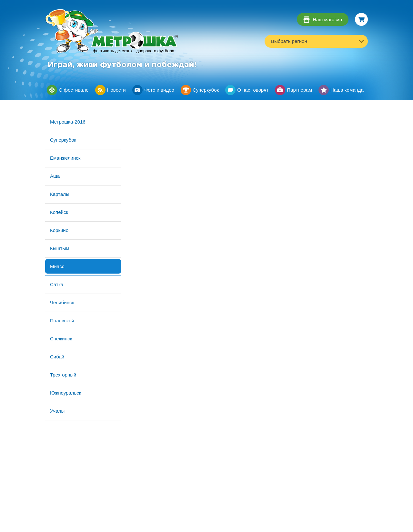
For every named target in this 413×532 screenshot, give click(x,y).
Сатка (57, 284)
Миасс (57, 266)
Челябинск (62, 302)
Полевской (62, 321)
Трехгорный (63, 375)
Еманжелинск (65, 158)
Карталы (60, 194)
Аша (55, 176)
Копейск (59, 212)
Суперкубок (63, 140)
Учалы (57, 411)
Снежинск (61, 339)
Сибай (57, 357)
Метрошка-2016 (68, 122)
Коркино (59, 230)
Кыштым (60, 248)
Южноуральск (65, 393)
